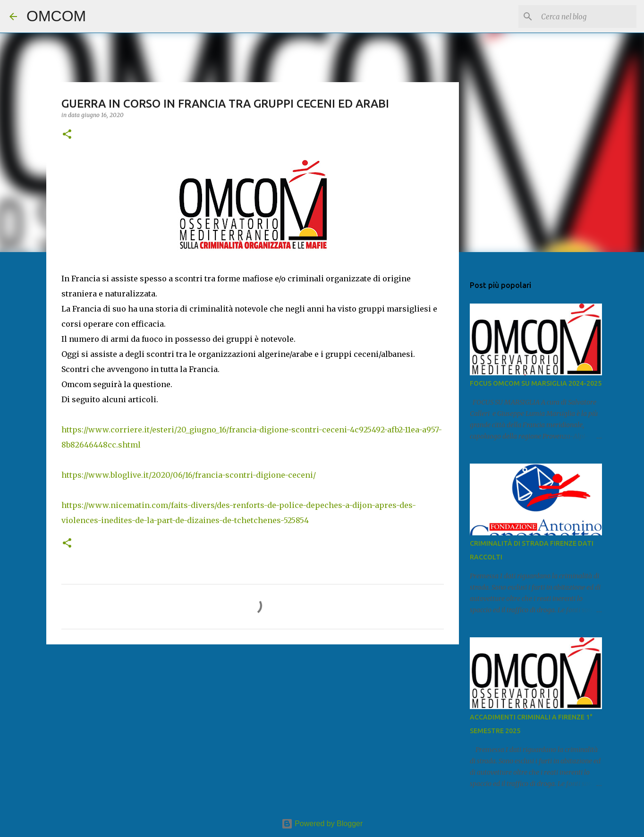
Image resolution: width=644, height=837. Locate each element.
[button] (67, 135)
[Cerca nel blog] (587, 17)
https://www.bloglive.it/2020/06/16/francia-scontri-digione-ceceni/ (189, 475)
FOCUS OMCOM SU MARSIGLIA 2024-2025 (536, 383)
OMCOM (56, 16)
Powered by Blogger (322, 824)
